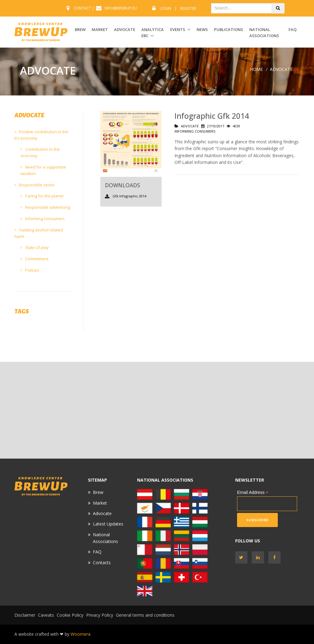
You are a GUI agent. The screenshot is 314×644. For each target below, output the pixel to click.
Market (100, 503)
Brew (98, 492)
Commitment (34, 259)
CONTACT (82, 8)
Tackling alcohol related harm (39, 233)
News (202, 29)
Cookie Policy (70, 615)
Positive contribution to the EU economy (41, 135)
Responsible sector (35, 185)
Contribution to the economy (40, 152)
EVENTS (178, 29)
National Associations (264, 33)
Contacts (102, 563)
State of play (35, 247)
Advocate (102, 513)
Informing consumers (43, 219)
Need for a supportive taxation (43, 170)
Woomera (80, 634)
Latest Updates (108, 524)
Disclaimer (25, 615)
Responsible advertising (45, 207)
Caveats (46, 615)
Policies (30, 270)
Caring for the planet (42, 196)
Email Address (253, 493)
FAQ (293, 29)
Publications (229, 29)
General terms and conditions (145, 615)
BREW (80, 29)
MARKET (100, 29)
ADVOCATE (125, 29)
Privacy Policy (100, 615)
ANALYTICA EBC (153, 33)
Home (256, 69)
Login (165, 8)
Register (188, 8)
